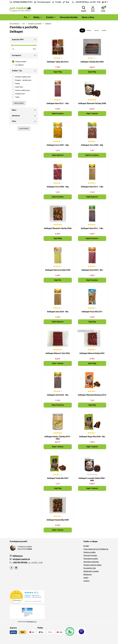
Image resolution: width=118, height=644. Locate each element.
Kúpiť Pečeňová (58, 405)
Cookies (86, 581)
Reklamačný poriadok (91, 571)
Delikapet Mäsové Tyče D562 (58, 353)
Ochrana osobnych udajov (93, 565)
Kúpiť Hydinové (58, 155)
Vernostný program (90, 555)
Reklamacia (88, 574)
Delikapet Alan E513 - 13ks (58, 103)
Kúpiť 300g (92, 72)
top (82, 30)
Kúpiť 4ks (58, 280)
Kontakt (86, 546)
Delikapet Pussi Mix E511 (92, 312)
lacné (96, 30)
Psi (24, 24)
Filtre (14, 121)
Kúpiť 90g (92, 322)
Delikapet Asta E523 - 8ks (92, 270)
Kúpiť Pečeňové (92, 238)
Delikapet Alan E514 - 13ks (92, 187)
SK (104, 2)
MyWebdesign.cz (32, 622)
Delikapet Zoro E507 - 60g (58, 145)
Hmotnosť (16, 116)
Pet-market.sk (14, 24)
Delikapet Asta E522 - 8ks (58, 395)
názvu (89, 30)
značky (86, 578)
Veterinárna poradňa (91, 559)
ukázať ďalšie (19, 103)
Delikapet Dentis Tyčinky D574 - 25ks (58, 438)
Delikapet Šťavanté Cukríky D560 (58, 228)
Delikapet (48, 24)
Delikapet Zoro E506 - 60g (58, 187)
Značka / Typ (17, 71)
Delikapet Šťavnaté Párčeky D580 (92, 103)
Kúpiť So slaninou (92, 155)
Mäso (14, 110)
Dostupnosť (17, 55)
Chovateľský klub (90, 568)
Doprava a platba (89, 552)
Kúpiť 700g (58, 72)
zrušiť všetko (24, 129)
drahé (104, 30)
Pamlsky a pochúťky (35, 24)
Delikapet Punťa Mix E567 (58, 478)
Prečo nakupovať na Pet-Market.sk (96, 549)
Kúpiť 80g (92, 405)
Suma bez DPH (18, 40)
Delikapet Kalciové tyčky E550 (58, 270)
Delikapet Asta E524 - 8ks (58, 312)
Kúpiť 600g (58, 238)
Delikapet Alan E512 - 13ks (92, 228)
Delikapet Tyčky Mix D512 (58, 62)
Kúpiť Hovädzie (58, 114)
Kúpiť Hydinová (92, 197)
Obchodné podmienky (91, 562)
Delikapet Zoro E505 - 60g (92, 145)
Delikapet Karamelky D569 (58, 520)
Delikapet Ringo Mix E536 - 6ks (92, 437)
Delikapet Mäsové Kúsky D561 (92, 353)
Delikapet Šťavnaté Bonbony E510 (92, 395)
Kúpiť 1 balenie (92, 114)
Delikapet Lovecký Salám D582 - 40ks (92, 479)
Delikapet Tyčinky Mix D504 (92, 62)
